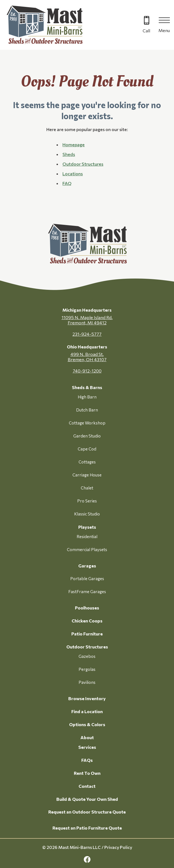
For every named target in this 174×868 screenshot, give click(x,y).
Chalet (87, 488)
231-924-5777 (87, 334)
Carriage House (87, 475)
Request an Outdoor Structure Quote (87, 812)
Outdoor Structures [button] (83, 164)
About (87, 737)
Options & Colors (87, 724)
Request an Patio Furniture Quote (87, 828)
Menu (164, 30)
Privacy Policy (118, 847)
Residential (87, 536)
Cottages (87, 462)
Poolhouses (87, 608)
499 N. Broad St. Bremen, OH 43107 (87, 357)
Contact (87, 786)
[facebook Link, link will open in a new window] (87, 860)
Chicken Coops (87, 621)
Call (146, 31)
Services (87, 747)
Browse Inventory (87, 698)
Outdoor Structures (87, 647)
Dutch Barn (87, 410)
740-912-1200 (87, 371)
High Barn (87, 397)
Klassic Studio (87, 514)
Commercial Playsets (87, 549)
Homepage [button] (74, 144)
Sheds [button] (69, 154)
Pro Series (87, 501)
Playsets (87, 527)
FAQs (87, 760)
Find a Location (87, 711)
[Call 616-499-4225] (146, 25)
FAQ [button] (67, 183)
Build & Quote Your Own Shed (87, 799)
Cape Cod (87, 449)
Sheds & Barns (87, 387)
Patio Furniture (87, 634)
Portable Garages (87, 578)
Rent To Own (87, 773)
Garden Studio (87, 436)
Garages (87, 566)
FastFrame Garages (87, 591)
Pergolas (87, 669)
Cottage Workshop (87, 423)
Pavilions (87, 682)
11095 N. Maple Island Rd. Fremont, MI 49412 (87, 320)
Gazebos (87, 656)
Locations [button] (73, 174)
